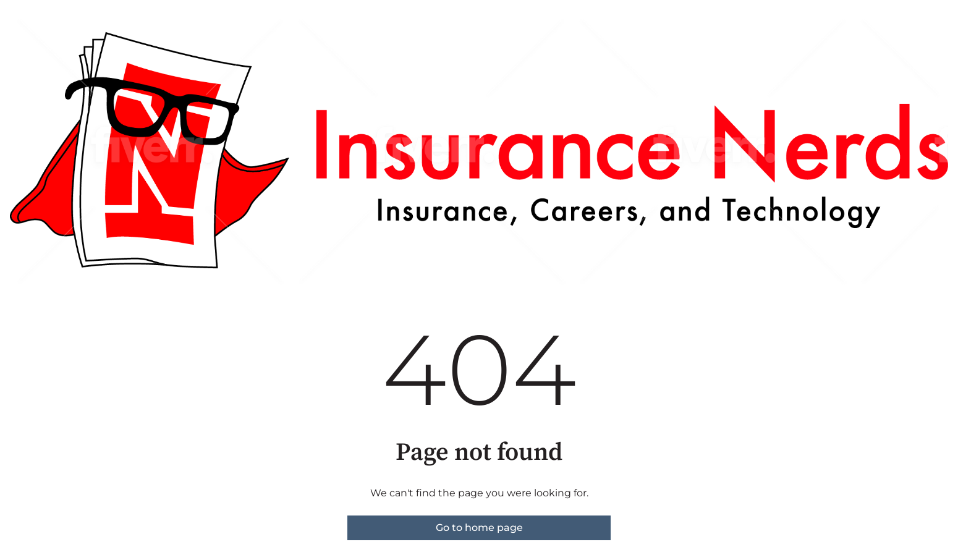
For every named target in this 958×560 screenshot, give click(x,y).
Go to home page (479, 528)
